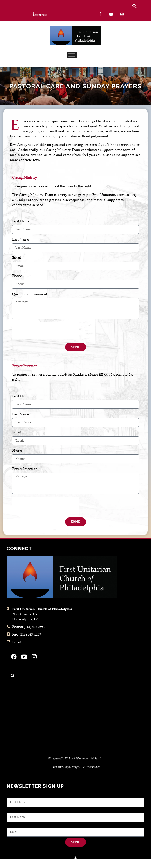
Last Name (21, 240)
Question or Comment (30, 294)
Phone (17, 276)
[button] (134, 6)
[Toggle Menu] (72, 55)
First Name (21, 222)
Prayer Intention (25, 469)
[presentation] (45, 331)
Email (17, 258)
